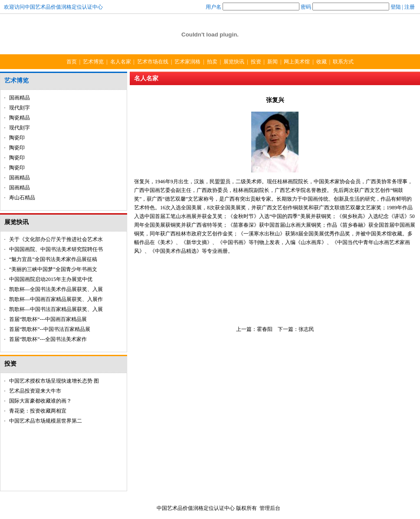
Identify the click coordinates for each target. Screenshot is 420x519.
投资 (256, 62)
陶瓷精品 (20, 118)
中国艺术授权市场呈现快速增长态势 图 (54, 381)
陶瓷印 (17, 138)
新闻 (272, 62)
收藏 (322, 62)
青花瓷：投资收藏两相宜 (38, 411)
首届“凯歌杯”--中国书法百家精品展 (50, 329)
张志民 (306, 329)
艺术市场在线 (153, 62)
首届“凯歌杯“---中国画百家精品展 (48, 319)
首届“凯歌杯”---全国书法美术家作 (48, 339)
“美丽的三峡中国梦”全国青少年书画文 (53, 269)
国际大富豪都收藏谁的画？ (40, 401)
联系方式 (343, 62)
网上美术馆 (297, 62)
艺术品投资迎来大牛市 (35, 391)
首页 (72, 62)
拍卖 (212, 62)
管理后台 (270, 508)
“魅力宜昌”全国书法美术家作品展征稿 (53, 259)
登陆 (396, 7)
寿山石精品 (22, 198)
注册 (410, 7)
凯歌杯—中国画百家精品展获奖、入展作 (56, 299)
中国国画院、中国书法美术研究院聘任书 (56, 249)
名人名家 (121, 62)
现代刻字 (20, 108)
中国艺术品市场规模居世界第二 (46, 421)
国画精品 (20, 98)
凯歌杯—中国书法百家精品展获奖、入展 (56, 309)
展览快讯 (234, 62)
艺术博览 (93, 62)
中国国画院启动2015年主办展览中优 (51, 279)
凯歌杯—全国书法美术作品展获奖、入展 (56, 289)
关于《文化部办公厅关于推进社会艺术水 (56, 239)
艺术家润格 (187, 62)
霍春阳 (265, 329)
